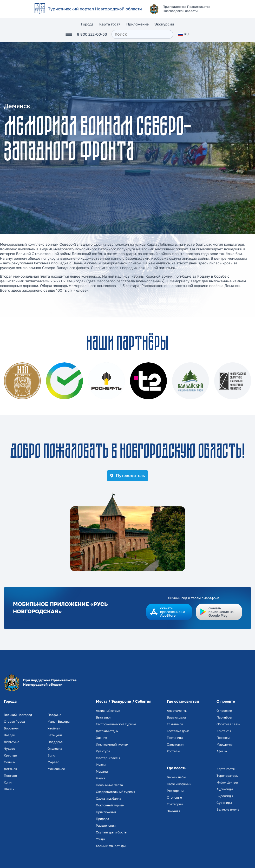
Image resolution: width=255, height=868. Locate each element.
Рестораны (175, 791)
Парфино (54, 715)
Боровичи (11, 728)
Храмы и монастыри (111, 846)
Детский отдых (107, 731)
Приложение (138, 24)
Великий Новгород (18, 715)
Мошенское (56, 769)
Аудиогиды (225, 789)
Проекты (223, 738)
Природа (103, 819)
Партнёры (224, 717)
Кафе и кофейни (179, 784)
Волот (52, 755)
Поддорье (55, 742)
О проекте (224, 711)
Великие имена (228, 810)
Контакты (224, 731)
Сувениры (224, 803)
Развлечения (106, 826)
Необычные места (109, 785)
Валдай (9, 735)
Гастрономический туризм (116, 724)
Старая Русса (14, 722)
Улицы (100, 839)
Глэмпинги (175, 724)
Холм (8, 782)
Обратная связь (228, 724)
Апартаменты (177, 711)
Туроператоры (227, 776)
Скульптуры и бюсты (112, 832)
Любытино (12, 742)
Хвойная (54, 728)
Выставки (103, 717)
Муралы (102, 772)
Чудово (9, 749)
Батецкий (55, 735)
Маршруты (224, 745)
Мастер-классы (108, 758)
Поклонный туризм (110, 805)
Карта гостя (110, 24)
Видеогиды (225, 796)
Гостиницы (175, 738)
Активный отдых (108, 711)
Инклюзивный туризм (112, 745)
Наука (101, 778)
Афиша (222, 751)
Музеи (101, 765)
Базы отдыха (176, 717)
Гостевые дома (178, 731)
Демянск (10, 769)
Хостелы (173, 751)
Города (87, 24)
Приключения (106, 812)
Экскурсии (164, 24)
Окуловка (55, 749)
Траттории (175, 804)
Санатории (175, 745)
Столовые (174, 798)
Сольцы (10, 762)
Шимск (9, 789)
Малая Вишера (59, 722)
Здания (101, 738)
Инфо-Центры (227, 782)
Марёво (53, 762)
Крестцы (10, 755)
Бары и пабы (176, 777)
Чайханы (173, 811)
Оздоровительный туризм (115, 792)
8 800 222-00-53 (92, 34)
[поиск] (142, 34)
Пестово (10, 776)
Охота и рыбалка (109, 799)
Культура (103, 751)
